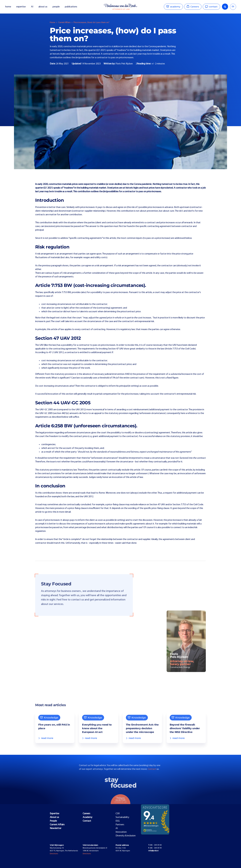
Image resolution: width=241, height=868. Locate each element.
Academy (88, 817)
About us (54, 817)
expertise (21, 7)
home (8, 7)
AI (32, 7)
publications (71, 7)
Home (52, 23)
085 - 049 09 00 (155, 845)
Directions (54, 854)
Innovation (121, 832)
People (53, 821)
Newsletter (56, 828)
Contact (152, 775)
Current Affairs (64, 23)
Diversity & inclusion (126, 836)
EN (233, 7)
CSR (118, 814)
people (56, 7)
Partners (120, 825)
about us (43, 7)
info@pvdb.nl (153, 851)
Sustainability (122, 817)
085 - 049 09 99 (155, 848)
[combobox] (233, 7)
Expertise (54, 814)
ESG (118, 821)
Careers (86, 814)
